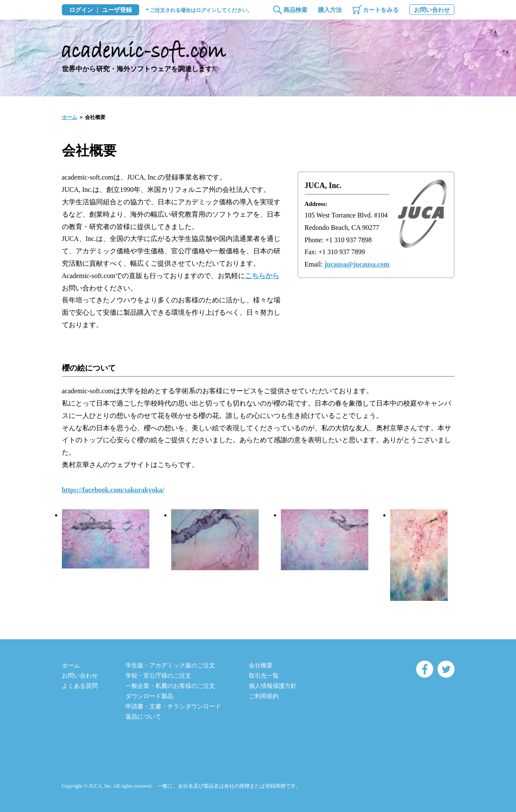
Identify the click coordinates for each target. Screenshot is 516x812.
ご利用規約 (264, 696)
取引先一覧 (264, 676)
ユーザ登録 (117, 10)
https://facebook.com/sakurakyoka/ (113, 490)
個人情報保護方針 (273, 686)
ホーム (70, 117)
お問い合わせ (432, 10)
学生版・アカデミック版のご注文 (170, 666)
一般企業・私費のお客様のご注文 (170, 686)
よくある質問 (80, 686)
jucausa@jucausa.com (357, 264)
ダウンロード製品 (149, 696)
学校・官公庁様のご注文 (158, 676)
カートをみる (381, 10)
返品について (143, 717)
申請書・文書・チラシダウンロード (173, 706)
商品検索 (295, 10)
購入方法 (330, 10)
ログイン (81, 10)
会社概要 (261, 666)
